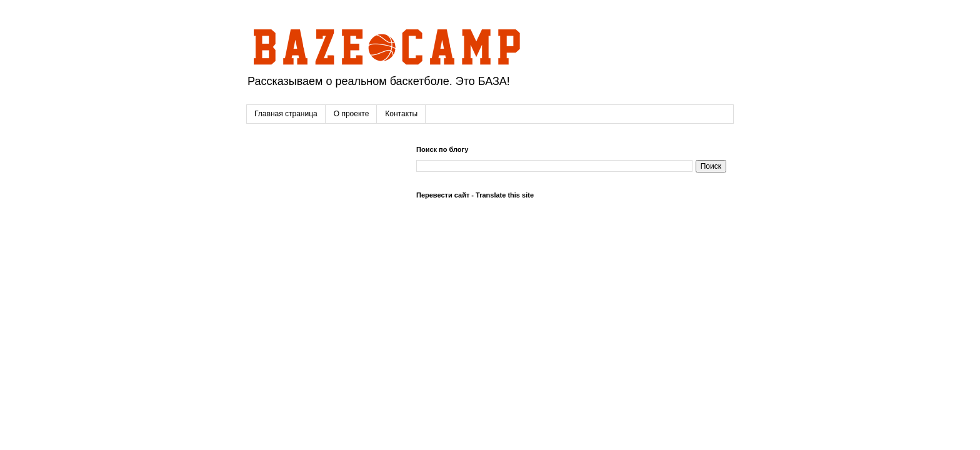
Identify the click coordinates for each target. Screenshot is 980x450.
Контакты (401, 114)
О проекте (352, 114)
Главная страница (286, 114)
